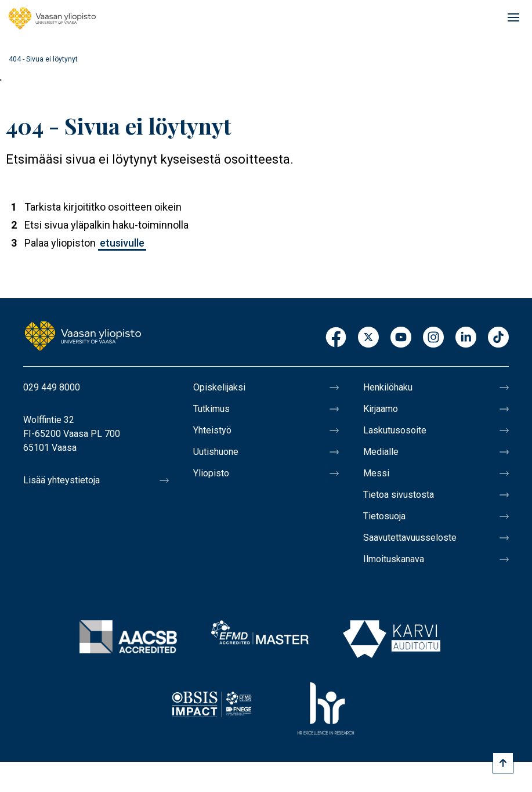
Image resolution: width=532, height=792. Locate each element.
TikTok (498, 338)
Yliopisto (211, 473)
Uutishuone (216, 452)
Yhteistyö (212, 430)
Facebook (336, 338)
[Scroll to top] (503, 763)
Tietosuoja (384, 516)
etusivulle (122, 243)
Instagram (433, 338)
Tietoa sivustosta (399, 495)
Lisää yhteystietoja (61, 480)
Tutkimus (211, 409)
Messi (376, 473)
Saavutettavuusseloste (410, 538)
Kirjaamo (381, 409)
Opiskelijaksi (219, 387)
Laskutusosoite (395, 430)
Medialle (381, 452)
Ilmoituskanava (394, 559)
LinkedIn (466, 338)
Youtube (401, 338)
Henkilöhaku (388, 387)
